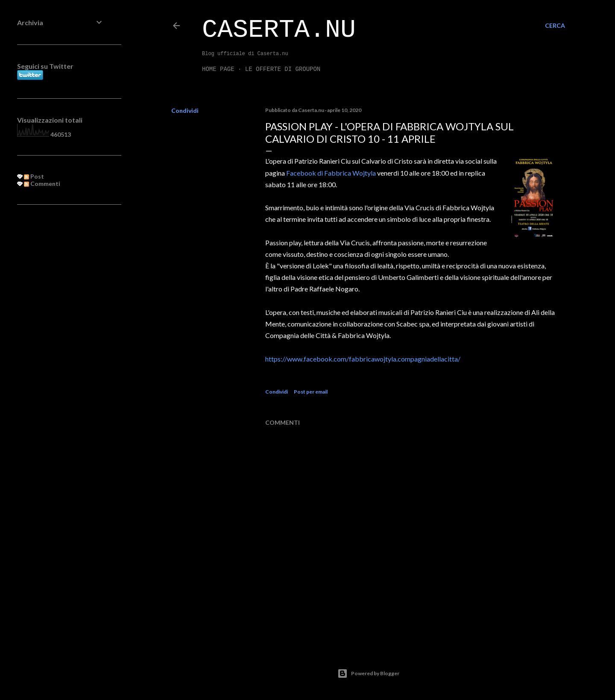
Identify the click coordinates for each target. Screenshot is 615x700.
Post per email (311, 392)
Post (34, 176)
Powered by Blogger (368, 674)
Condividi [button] (185, 110)
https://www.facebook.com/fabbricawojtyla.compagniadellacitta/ (363, 359)
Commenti (42, 184)
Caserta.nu (279, 30)
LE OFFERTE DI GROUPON (283, 69)
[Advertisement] (61, 350)
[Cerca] (555, 26)
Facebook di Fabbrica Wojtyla (332, 173)
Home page (218, 69)
